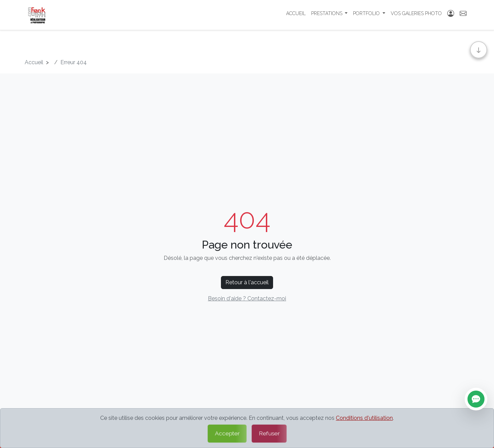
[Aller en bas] (479, 50)
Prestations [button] (327, 15)
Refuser (269, 433)
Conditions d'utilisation (364, 418)
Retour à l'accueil (247, 282)
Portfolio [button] (367, 15)
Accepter (227, 433)
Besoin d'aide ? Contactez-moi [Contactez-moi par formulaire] (247, 298)
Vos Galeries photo (416, 15)
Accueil (296, 15)
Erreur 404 (74, 62)
